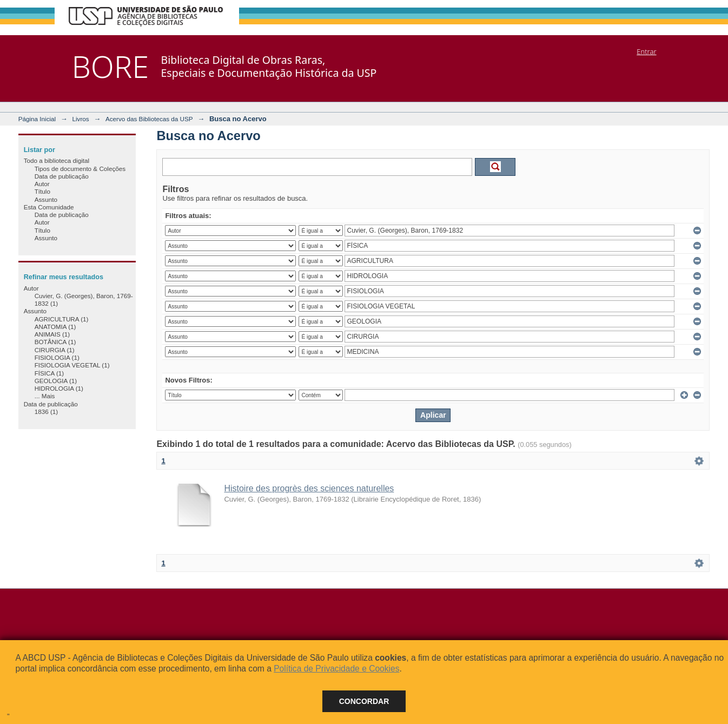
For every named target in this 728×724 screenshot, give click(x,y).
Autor (42, 184)
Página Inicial (37, 119)
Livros (80, 119)
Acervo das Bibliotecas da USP (149, 119)
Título (42, 191)
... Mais (45, 396)
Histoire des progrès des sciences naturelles (309, 488)
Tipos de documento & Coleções (80, 169)
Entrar (646, 51)
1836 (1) (47, 412)
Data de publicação (62, 176)
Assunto (46, 199)
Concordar (364, 701)
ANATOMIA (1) (55, 327)
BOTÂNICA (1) (55, 342)
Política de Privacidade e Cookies (336, 669)
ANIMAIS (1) (52, 334)
